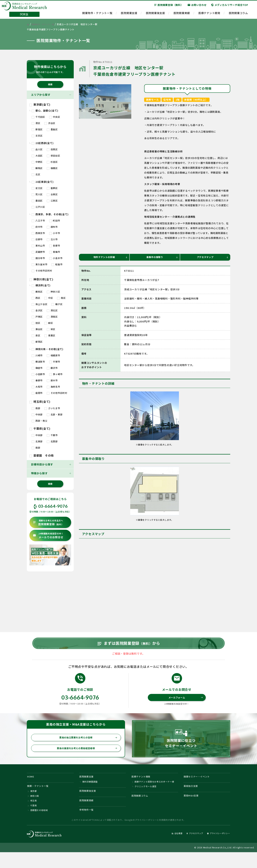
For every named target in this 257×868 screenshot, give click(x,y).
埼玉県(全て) (40, 402)
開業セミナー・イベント (199, 787)
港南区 (52, 317)
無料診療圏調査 (90, 793)
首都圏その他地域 (39, 825)
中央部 (37, 414)
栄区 (51, 329)
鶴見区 (37, 292)
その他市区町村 (42, 271)
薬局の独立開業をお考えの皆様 (86, 747)
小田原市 (38, 374)
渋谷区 (50, 123)
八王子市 (38, 221)
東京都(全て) (40, 104)
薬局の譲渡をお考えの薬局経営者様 (85, 758)
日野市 (37, 239)
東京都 (34, 804)
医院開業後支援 (155, 15)
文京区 (37, 136)
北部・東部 (55, 414)
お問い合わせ (197, 7)
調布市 (52, 227)
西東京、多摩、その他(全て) (50, 214)
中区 (49, 298)
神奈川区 (53, 292)
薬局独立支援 (192, 798)
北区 (36, 174)
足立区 (37, 188)
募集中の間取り (162, 258)
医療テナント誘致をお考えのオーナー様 (155, 793)
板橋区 (52, 168)
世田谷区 (53, 156)
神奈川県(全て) (41, 279)
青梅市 (55, 252)
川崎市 (37, 355)
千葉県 (34, 819)
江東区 (52, 201)
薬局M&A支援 (192, 808)
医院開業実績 (182, 15)
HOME (31, 787)
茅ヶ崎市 (56, 374)
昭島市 (57, 264)
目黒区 (52, 149)
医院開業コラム (238, 15)
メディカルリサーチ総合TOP (230, 7)
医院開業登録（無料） (169, 7)
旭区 (36, 323)
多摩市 (55, 246)
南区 (61, 298)
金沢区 (37, 310)
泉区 (36, 335)
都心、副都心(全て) (45, 110)
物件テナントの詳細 (110, 258)
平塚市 (55, 362)
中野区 (37, 162)
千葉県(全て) (40, 428)
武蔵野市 (38, 252)
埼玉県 (34, 814)
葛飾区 (52, 188)
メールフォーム (185, 706)
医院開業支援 (129, 15)
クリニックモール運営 (146, 798)
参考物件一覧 (88, 824)
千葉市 (52, 435)
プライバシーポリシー (146, 835)
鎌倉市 (37, 368)
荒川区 (37, 194)
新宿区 (37, 129)
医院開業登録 (48, 523)
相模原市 (53, 355)
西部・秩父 (40, 421)
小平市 (55, 233)
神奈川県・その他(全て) (47, 349)
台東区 (52, 194)
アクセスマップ (212, 258)
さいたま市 (52, 408)
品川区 (37, 149)
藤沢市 (52, 368)
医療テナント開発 (209, 15)
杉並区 (52, 162)
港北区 (52, 310)
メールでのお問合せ (48, 536)
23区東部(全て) (43, 182)
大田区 (37, 156)
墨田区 (37, 201)
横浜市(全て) (41, 285)
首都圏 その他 (42, 455)
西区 (36, 298)
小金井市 (56, 258)
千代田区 (38, 117)
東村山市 (38, 246)
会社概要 (168, 848)
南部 (36, 408)
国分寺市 (38, 258)
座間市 (37, 393)
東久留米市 (40, 264)
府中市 (37, 227)
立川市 (52, 239)
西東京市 (38, 233)
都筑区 (37, 342)
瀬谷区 (37, 329)
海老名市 (53, 387)
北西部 (52, 441)
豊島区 (52, 129)
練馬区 (37, 168)
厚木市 (52, 380)
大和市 (37, 387)
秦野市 (37, 380)
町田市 (55, 221)
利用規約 (164, 835)
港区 (36, 123)
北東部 (37, 441)
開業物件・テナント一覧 (97, 15)
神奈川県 (35, 809)
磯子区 (57, 304)
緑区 (49, 323)
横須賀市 (38, 362)
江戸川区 (38, 207)
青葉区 (50, 335)
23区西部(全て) (43, 143)
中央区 (55, 117)
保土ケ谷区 (40, 304)
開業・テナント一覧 (40, 798)
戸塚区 (37, 317)
